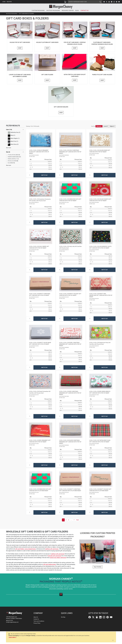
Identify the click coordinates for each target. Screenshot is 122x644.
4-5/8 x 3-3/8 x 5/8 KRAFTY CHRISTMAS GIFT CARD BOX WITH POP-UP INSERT (40, 295)
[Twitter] (107, 2)
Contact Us (36, 619)
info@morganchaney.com (12, 622)
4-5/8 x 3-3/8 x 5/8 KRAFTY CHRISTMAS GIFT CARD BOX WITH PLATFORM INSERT (70, 490)
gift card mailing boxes (50, 564)
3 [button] (69, 520)
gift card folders (20, 549)
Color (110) (9, 130)
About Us (36, 617)
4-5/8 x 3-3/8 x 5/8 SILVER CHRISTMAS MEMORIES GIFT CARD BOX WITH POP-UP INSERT (70, 442)
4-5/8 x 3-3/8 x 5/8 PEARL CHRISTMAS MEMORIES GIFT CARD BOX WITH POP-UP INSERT (70, 344)
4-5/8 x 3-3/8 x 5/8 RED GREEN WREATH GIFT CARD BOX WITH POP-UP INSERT (100, 392)
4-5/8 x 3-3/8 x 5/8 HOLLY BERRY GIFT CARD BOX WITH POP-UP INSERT (39, 247)
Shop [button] (20, 48)
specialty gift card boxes (55, 556)
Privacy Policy (37, 623)
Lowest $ (106, 126)
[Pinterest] (117, 2)
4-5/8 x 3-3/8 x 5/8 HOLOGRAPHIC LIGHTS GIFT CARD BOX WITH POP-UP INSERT (100, 247)
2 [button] (66, 520)
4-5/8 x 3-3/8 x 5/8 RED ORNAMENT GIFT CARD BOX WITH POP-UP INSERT (40, 441)
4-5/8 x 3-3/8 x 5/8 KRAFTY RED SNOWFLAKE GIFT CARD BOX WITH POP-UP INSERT (101, 295)
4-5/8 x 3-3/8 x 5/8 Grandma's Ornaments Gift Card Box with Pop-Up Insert (40, 200)
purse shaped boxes (30, 549)
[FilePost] (109, 2)
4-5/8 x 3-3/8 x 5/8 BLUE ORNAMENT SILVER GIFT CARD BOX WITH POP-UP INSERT (39, 152)
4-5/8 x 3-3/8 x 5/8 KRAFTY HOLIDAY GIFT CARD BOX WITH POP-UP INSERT (70, 295)
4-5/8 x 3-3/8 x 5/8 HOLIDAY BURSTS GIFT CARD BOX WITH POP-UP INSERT (100, 200)
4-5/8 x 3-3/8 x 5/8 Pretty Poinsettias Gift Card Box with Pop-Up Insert (40, 392)
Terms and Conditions (39, 621)
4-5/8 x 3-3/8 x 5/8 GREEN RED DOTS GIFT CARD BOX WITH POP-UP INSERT (70, 200)
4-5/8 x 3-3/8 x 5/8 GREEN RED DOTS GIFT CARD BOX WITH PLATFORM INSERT (40, 490)
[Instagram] (114, 2)
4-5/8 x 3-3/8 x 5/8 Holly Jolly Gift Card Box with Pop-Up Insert (70, 247)
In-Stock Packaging (12, 14)
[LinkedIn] (112, 2)
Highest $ (112, 126)
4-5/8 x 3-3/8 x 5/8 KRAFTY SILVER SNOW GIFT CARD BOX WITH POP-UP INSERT (40, 343)
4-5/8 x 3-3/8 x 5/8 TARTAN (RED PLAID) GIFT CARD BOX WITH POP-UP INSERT (100, 441)
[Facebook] (104, 2)
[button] (38, 11)
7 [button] (74, 520)
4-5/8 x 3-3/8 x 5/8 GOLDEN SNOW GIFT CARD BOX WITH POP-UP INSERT (100, 151)
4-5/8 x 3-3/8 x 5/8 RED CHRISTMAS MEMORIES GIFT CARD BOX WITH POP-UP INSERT (70, 393)
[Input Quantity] (30, 175)
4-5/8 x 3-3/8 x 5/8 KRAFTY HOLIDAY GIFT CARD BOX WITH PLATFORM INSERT (100, 490)
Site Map (63, 617)
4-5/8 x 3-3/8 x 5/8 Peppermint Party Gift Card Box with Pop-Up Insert (100, 343)
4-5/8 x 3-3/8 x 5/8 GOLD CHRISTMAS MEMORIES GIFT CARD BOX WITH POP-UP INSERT (70, 152)
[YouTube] (119, 2)
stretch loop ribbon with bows (58, 558)
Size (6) (8, 134)
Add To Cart (44, 175)
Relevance (99, 126)
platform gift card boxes (52, 549)
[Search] (83, 2)
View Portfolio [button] (98, 567)
